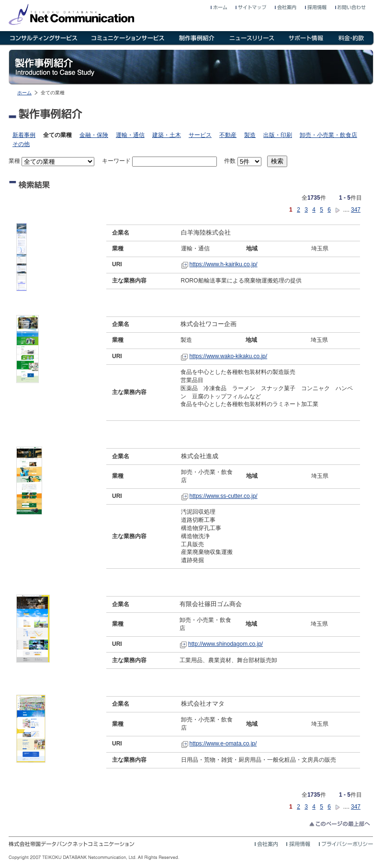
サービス (200, 135)
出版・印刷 (278, 135)
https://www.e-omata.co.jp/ (223, 744)
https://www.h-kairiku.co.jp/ (224, 264)
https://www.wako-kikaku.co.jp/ (228, 356)
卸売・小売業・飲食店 (328, 135)
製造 (250, 135)
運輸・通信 (130, 135)
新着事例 (24, 135)
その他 (21, 144)
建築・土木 (167, 135)
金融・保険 (94, 135)
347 (356, 210)
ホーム (24, 93)
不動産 (228, 135)
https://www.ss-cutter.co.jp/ (224, 496)
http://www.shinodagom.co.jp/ (225, 644)
